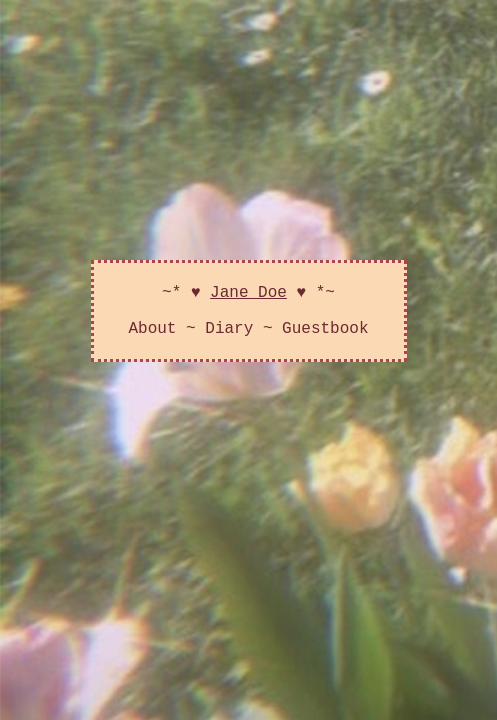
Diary (229, 339)
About (152, 339)
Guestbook (325, 339)
